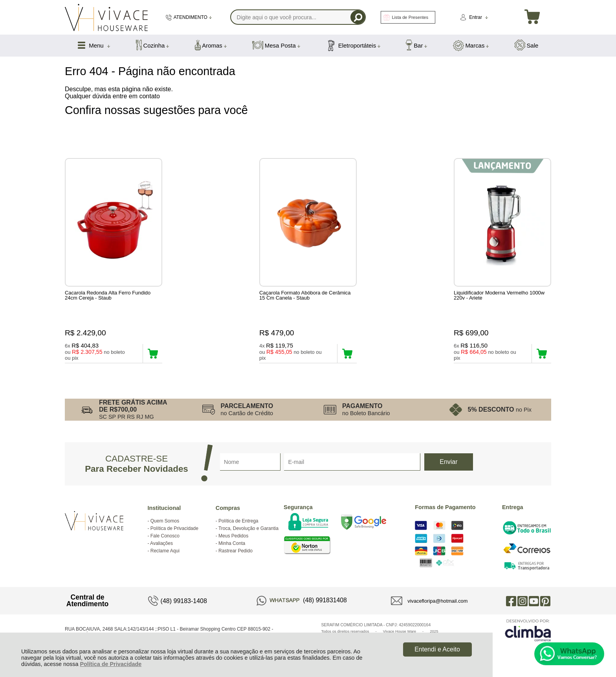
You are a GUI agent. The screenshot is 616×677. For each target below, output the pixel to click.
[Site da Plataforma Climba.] (528, 630)
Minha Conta (232, 543)
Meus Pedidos (233, 536)
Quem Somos (165, 521)
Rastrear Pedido (236, 551)
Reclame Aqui (165, 551)
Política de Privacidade (111, 664)
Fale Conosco (165, 536)
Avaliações (161, 543)
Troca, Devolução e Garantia (248, 528)
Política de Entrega (238, 521)
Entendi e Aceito (437, 649)
